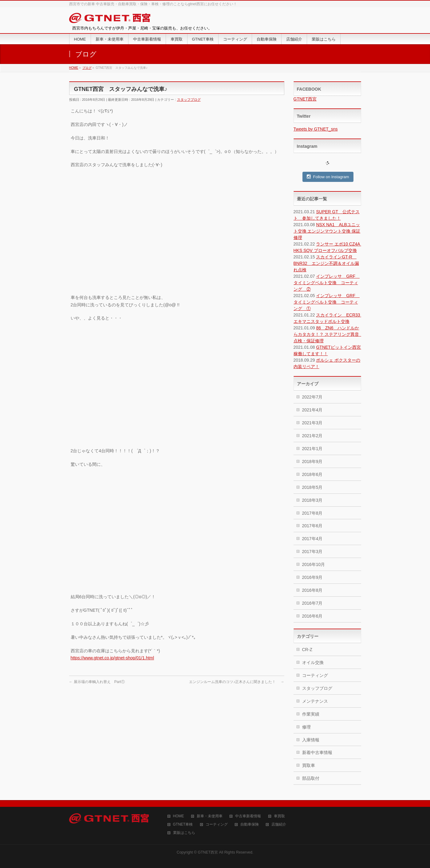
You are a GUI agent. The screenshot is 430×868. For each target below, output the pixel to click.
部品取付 (311, 778)
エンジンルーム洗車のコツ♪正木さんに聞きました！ (237, 682)
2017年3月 (312, 552)
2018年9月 (312, 461)
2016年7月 (312, 603)
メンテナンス (315, 701)
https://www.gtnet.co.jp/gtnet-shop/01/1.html (112, 658)
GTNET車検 (183, 825)
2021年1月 (312, 449)
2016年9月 (312, 577)
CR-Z (307, 650)
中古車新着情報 (248, 816)
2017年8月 (312, 513)
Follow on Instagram (328, 177)
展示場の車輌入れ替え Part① (97, 682)
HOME (179, 816)
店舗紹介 (279, 825)
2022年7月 (312, 397)
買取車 (309, 765)
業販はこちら (184, 833)
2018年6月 (312, 474)
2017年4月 (312, 539)
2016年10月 (314, 564)
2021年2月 (312, 436)
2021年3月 (312, 423)
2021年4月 (312, 410)
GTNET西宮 (305, 99)
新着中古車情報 (317, 752)
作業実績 (311, 714)
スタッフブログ (189, 100)
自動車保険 (250, 825)
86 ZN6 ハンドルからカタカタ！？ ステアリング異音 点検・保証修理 (329, 334)
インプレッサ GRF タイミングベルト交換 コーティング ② (327, 283)
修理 (306, 727)
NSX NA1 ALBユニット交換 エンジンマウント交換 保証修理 (327, 231)
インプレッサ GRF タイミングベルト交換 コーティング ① (327, 302)
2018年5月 (312, 487)
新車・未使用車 (210, 816)
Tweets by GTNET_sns (316, 129)
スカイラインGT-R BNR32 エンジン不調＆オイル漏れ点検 (326, 263)
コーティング (315, 675)
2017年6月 (312, 526)
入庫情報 (311, 740)
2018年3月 (312, 500)
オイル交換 (313, 662)
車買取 (279, 816)
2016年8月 (312, 590)
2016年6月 (312, 616)
